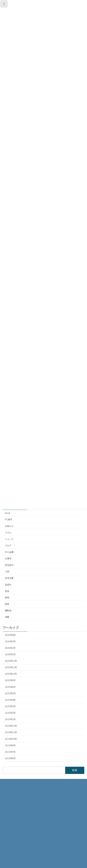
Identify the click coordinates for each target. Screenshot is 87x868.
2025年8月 (10, 680)
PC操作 (8, 520)
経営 (7, 604)
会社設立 (9, 565)
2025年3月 (10, 706)
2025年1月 (10, 719)
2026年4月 (10, 635)
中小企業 (9, 552)
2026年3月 (10, 641)
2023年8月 (10, 745)
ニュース (9, 539)
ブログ (8, 546)
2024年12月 (11, 726)
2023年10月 (11, 739)
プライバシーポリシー (16, 848)
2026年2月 (10, 648)
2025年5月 (10, 693)
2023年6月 (10, 758)
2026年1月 (10, 654)
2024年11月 (11, 732)
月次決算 (9, 578)
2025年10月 (11, 674)
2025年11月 (11, 667)
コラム (8, 533)
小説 (7, 572)
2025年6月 (10, 687)
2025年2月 (10, 713)
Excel (7, 513)
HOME (8, 823)
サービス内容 (11, 842)
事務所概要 (10, 830)
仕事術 (8, 558)
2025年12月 (11, 661)
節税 (7, 597)
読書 (7, 617)
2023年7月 (10, 752)
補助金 (8, 610)
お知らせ (9, 526)
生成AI (8, 585)
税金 (7, 591)
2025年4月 (10, 700)
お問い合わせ (11, 855)
